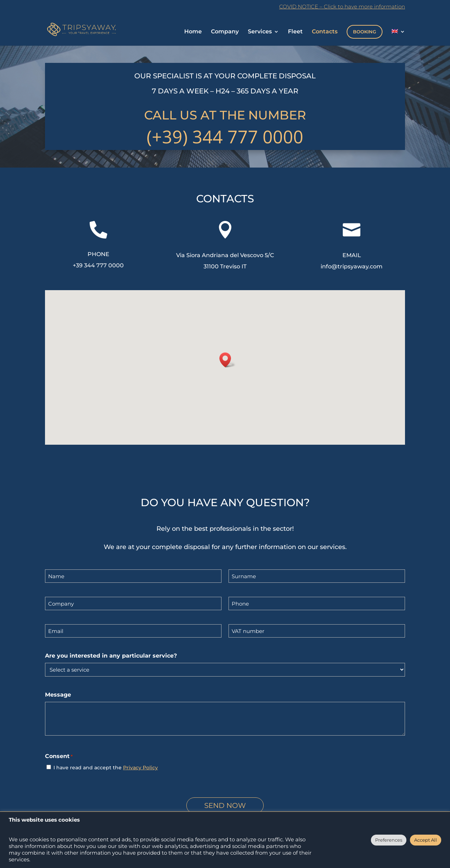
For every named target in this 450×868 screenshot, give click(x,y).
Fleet (295, 32)
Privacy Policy (140, 768)
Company (225, 32)
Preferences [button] (389, 840)
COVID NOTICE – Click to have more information (342, 7)
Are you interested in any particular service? (111, 656)
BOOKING (365, 32)
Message (58, 695)
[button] (227, 360)
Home (193, 32)
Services (260, 32)
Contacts (325, 32)
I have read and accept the (106, 768)
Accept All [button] (426, 840)
